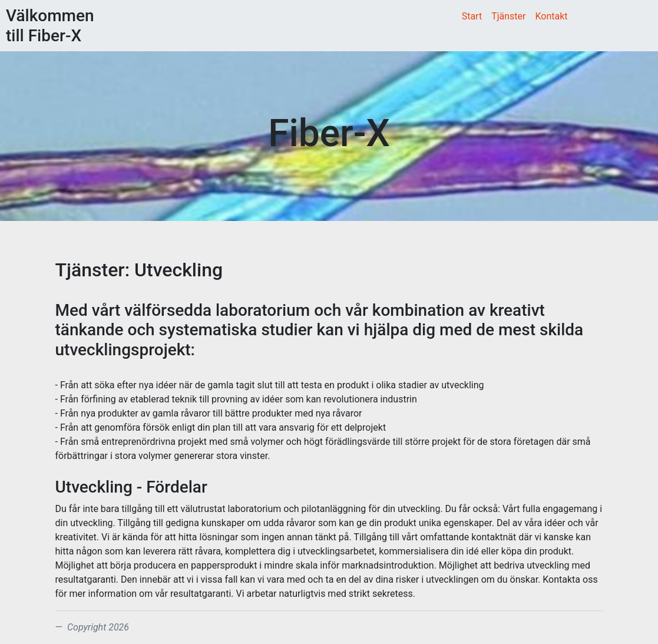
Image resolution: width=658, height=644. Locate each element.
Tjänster (508, 16)
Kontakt (551, 16)
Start (472, 16)
